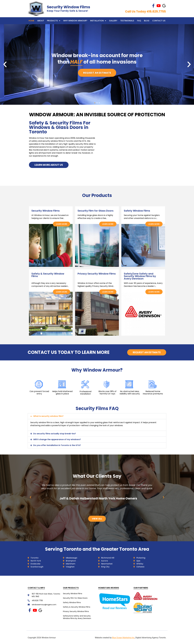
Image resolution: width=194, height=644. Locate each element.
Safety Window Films (72, 602)
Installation (98, 21)
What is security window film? (48, 416)
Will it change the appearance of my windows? (57, 439)
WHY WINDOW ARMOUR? (75, 21)
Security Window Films (69, 7)
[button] (5, 64)
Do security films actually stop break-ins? (55, 434)
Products (54, 21)
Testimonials (127, 21)
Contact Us (159, 21)
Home (31, 21)
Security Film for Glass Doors (75, 598)
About (41, 21)
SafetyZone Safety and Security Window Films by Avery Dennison (77, 617)
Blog (147, 21)
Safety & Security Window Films (77, 607)
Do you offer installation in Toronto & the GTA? (57, 445)
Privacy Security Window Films (76, 611)
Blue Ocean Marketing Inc (123, 638)
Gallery (113, 21)
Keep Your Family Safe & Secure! (67, 11)
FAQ (139, 21)
